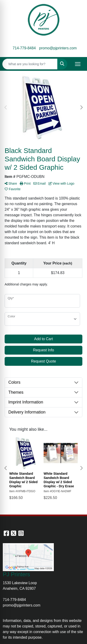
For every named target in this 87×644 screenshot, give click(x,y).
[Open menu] (78, 64)
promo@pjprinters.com (58, 48)
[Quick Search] (30, 64)
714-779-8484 (24, 48)
